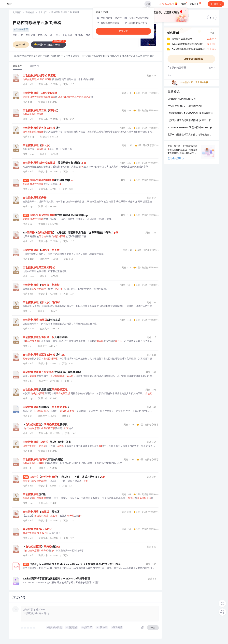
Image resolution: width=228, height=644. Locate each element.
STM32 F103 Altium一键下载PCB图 (185, 107)
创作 (216, 4)
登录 (148, 4)
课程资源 (30, 13)
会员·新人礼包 (168, 4)
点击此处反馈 (176, 159)
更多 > (213, 33)
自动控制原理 (21, 30)
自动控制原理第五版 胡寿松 (37, 23)
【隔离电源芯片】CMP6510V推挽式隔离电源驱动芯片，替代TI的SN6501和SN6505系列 (191, 114)
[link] (17, 13)
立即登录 (123, 31)
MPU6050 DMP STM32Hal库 (182, 99)
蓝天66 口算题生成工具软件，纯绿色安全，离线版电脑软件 (191, 135)
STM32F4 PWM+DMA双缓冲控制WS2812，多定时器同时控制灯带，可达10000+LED (191, 128)
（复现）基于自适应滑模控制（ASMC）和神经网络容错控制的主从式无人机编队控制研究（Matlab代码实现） (191, 121)
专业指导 (43, 13)
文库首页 (17, 13)
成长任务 (196, 3)
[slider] (28, 628)
